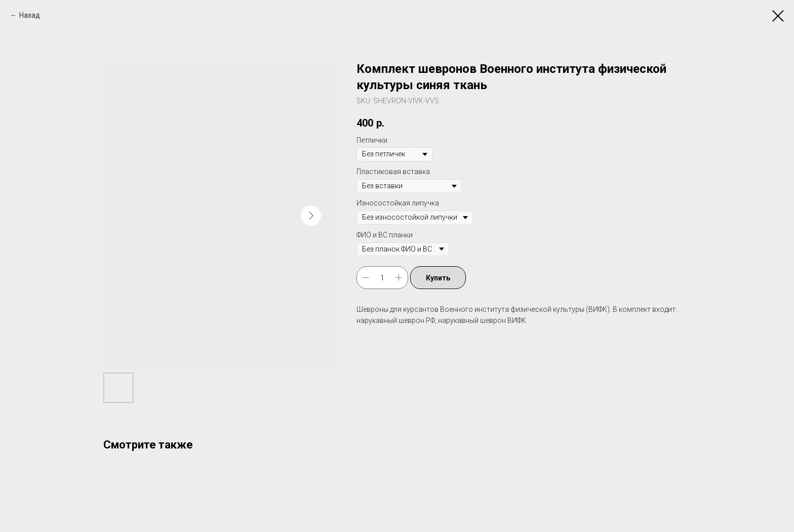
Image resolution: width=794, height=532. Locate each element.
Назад (30, 15)
